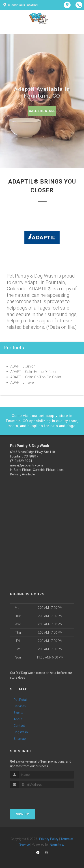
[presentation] (34, 797)
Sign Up (23, 814)
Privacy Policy (49, 839)
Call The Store (42, 111)
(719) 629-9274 (21, 461)
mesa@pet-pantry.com (26, 465)
